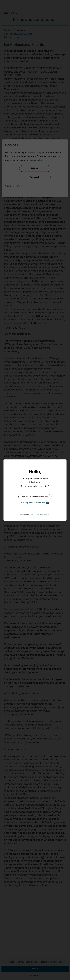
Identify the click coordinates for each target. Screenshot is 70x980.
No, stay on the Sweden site (35, 503)
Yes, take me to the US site (35, 497)
